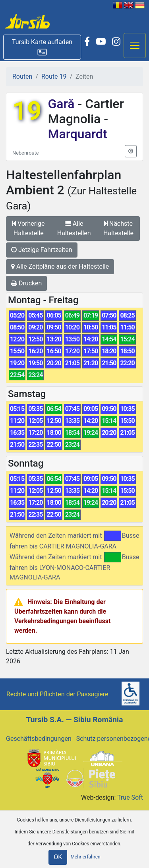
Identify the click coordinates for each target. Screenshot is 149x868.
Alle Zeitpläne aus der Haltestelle (60, 266)
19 (27, 111)
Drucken (26, 283)
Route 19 (54, 77)
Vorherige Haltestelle (28, 228)
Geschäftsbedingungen (39, 739)
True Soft (130, 797)
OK (58, 857)
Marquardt (77, 134)
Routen (22, 77)
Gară (63, 104)
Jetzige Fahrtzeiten (42, 250)
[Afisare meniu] (135, 46)
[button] (42, 47)
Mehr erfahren (85, 857)
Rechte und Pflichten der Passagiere (57, 694)
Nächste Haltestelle (118, 228)
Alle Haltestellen (74, 228)
